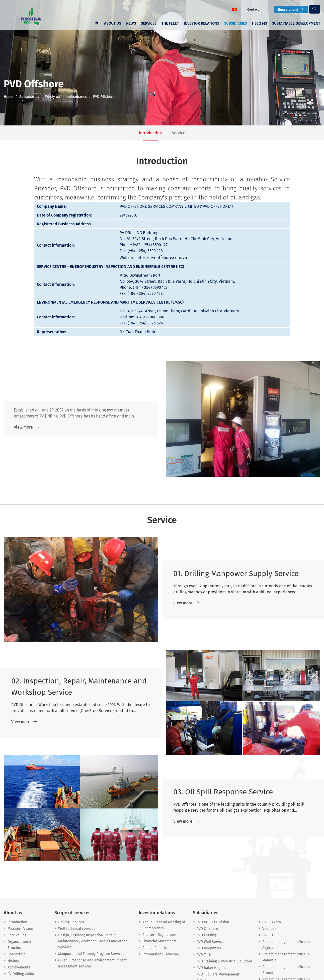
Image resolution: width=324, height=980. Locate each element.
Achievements (19, 967)
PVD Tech (204, 955)
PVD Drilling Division (213, 922)
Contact (253, 9)
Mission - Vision (20, 929)
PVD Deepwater (209, 948)
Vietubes (269, 929)
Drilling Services (71, 922)
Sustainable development (296, 23)
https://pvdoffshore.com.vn (162, 257)
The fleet (170, 23)
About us (113, 23)
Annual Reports (155, 948)
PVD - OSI (270, 935)
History (13, 961)
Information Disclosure (161, 954)
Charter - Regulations (159, 935)
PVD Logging (206, 935)
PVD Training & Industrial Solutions (225, 961)
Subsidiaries (236, 23)
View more (27, 427)
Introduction (17, 922)
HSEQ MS (260, 23)
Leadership (16, 954)
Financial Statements (159, 941)
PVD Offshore (207, 929)
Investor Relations (201, 23)
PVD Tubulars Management (218, 974)
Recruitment (291, 9)
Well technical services (77, 929)
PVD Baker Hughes (211, 968)
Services (149, 23)
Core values (17, 935)
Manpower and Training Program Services (91, 954)
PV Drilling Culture (22, 974)
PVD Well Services (211, 942)
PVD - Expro (272, 922)
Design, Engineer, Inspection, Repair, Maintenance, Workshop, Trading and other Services (92, 941)
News (131, 23)
